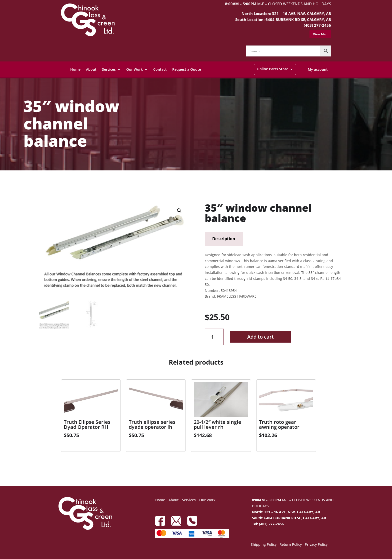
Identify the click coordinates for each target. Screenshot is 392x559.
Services (109, 69)
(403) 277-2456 (317, 25)
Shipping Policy (264, 545)
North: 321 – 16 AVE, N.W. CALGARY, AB (286, 512)
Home (75, 69)
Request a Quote (187, 69)
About (91, 69)
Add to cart (260, 337)
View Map (320, 34)
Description (224, 239)
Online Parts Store (272, 69)
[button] (179, 211)
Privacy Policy (316, 545)
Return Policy (291, 545)
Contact (160, 69)
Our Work (134, 69)
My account (318, 69)
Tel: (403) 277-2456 (268, 524)
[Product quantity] (214, 337)
